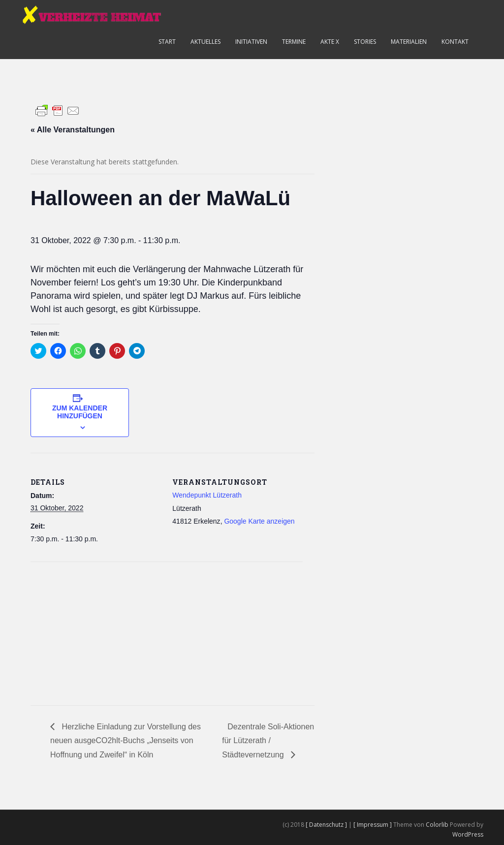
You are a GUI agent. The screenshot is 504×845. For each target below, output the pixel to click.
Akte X (330, 42)
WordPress (468, 834)
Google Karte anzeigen (259, 521)
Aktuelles (205, 42)
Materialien (409, 42)
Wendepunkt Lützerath (207, 495)
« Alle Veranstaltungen (73, 130)
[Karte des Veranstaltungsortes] (82, 630)
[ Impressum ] (373, 825)
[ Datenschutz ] (327, 825)
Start (167, 42)
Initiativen (251, 42)
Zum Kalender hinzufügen (80, 412)
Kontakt (455, 42)
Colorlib (437, 825)
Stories (365, 42)
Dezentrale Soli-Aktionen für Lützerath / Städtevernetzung (268, 741)
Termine (294, 42)
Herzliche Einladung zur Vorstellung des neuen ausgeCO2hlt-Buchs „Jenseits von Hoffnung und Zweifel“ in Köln (126, 741)
